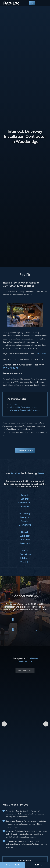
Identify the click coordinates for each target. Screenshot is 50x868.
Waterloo (25, 562)
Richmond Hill (25, 503)
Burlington (25, 536)
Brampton (25, 517)
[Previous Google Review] (4, 701)
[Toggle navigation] (46, 3)
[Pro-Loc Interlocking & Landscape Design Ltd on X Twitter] (37, 621)
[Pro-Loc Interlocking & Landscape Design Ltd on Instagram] (13, 630)
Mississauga (25, 513)
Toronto (25, 495)
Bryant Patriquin (25, 692)
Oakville (25, 532)
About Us (14, 404)
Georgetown (25, 525)
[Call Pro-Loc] (37, 865)
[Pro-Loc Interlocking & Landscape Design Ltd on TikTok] (37, 630)
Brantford (25, 543)
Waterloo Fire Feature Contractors (23, 407)
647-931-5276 (40, 354)
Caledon (25, 521)
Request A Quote (25, 450)
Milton (25, 550)
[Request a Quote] (12, 865)
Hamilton (25, 539)
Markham (25, 506)
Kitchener (25, 558)
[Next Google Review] (46, 701)
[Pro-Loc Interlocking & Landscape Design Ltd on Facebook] (13, 621)
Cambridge (25, 554)
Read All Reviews (25, 670)
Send (25, 848)
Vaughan (25, 499)
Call (32, 3)
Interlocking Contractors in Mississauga (25, 410)
